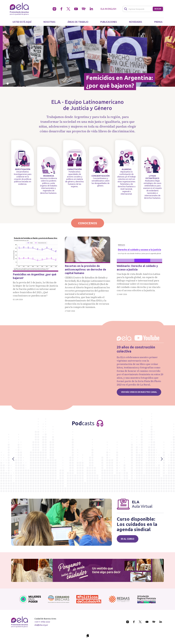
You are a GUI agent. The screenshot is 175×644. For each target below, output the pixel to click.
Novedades (136, 22)
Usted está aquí (22, 22)
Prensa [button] (158, 22)
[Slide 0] (8, 84)
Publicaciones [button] (109, 22)
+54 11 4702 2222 (42, 622)
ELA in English (108, 9)
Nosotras (49, 22)
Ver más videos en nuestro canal (139, 392)
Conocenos (88, 223)
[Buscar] (138, 9)
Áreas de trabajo (78, 22)
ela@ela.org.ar (41, 625)
